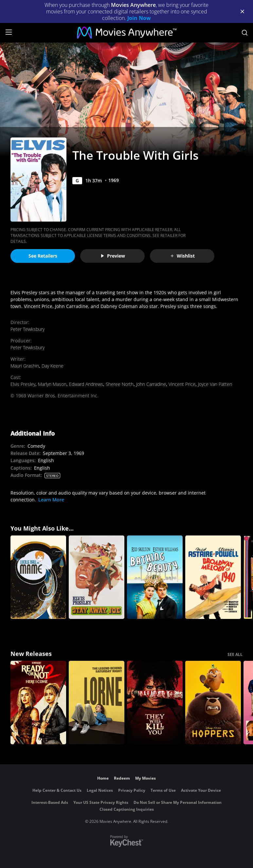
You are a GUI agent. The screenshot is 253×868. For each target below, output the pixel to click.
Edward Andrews (86, 384)
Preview (113, 256)
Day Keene (53, 366)
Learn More (51, 500)
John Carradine (151, 384)
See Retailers (43, 256)
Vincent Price (182, 384)
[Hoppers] (213, 703)
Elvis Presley (23, 384)
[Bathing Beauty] (155, 577)
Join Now (139, 18)
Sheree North (120, 384)
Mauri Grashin (25, 366)
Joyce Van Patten (215, 384)
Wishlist (182, 256)
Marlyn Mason (52, 384)
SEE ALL (235, 654)
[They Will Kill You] (155, 703)
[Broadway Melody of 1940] (213, 577)
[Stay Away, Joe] (97, 577)
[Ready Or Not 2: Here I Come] (38, 703)
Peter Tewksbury (27, 329)
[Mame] (38, 577)
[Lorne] (97, 703)
